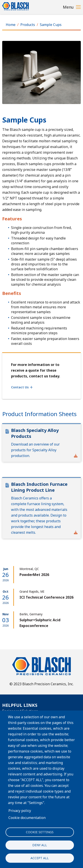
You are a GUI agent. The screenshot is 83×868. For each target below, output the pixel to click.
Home (11, 25)
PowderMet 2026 (34, 575)
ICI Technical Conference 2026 (46, 597)
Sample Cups (51, 25)
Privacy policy (20, 811)
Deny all (40, 845)
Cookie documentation (27, 818)
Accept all (40, 858)
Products (28, 25)
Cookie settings (40, 832)
